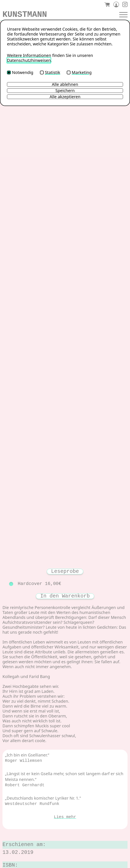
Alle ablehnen (65, 84)
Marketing (79, 72)
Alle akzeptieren (65, 97)
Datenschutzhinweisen (29, 60)
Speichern (65, 91)
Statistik (50, 72)
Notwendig (20, 72)
